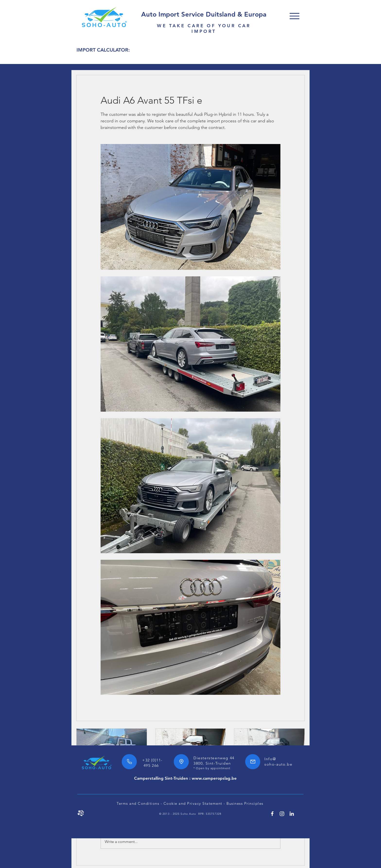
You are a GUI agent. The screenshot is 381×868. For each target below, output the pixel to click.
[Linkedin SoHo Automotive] (292, 814)
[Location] (181, 762)
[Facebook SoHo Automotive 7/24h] (272, 814)
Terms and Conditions (138, 803)
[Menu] (294, 16)
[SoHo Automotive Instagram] (282, 814)
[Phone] (129, 762)
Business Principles (245, 803)
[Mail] (253, 762)
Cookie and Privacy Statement (193, 803)
